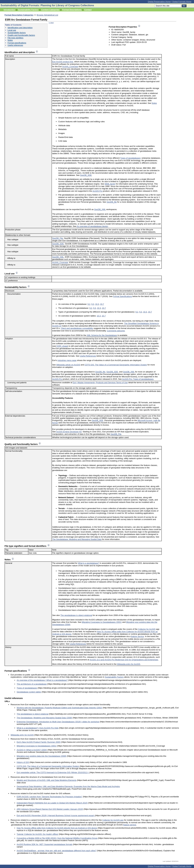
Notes (10, 40)
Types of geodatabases (130, 158)
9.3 (93, 304)
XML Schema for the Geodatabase (102, 335)
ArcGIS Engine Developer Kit (69, 432)
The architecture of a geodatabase (32, 684)
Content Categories (50, 10)
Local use (12, 30)
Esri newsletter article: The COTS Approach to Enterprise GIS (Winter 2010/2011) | (53, 772)
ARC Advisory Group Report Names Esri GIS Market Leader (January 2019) (50, 809)
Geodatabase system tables (29, 692)
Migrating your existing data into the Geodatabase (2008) (42, 756)
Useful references (15, 45)
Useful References (88, 356)
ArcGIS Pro (97, 191)
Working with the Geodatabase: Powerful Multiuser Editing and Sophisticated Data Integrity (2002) (59, 708)
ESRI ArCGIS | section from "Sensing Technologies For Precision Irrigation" (49, 797)
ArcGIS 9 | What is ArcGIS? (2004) (32, 750)
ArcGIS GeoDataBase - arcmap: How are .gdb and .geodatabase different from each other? (57, 851)
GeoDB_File (58, 238)
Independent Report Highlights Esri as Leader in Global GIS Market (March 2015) (52, 803)
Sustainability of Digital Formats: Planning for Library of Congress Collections (47, 5)
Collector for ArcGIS (147, 629)
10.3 (97, 304)
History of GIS (23, 762)
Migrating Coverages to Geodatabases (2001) (102, 622)
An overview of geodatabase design (92, 226)
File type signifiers (15, 38)
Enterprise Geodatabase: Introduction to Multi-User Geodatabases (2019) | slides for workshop (58, 722)
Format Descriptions (72, 10)
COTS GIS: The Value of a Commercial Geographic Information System (116, 365)
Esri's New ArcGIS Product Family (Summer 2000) (39, 742)
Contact (88, 10)
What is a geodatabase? (89, 563)
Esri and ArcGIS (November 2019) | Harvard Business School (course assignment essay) (56, 815)
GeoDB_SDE (86, 175)
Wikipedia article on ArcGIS (68, 365)
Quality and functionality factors (21, 35)
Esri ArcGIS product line (63, 62)
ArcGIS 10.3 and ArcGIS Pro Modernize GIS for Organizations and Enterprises (124, 660)
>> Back (51, 23)
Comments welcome (116, 331)
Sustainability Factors (28, 10)
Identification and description (20, 28)
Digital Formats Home (182, 2)
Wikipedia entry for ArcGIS (129, 664)
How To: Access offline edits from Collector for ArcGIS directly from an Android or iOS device (57, 828)
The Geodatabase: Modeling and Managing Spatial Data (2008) (44, 718)
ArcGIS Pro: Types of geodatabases (138, 379)
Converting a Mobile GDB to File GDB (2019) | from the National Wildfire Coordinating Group (57, 838)
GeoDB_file (112, 202)
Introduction (9, 10)
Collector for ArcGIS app (113, 820)
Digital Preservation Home (159, 2)
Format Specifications (122, 296)
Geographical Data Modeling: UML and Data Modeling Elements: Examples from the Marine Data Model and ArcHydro (68, 786)
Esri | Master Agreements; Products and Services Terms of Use (100, 383)
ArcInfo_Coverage (70, 67)
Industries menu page (67, 360)
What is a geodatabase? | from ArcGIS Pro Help (38, 728)
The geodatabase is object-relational (76, 615)
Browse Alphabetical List (47, 15)
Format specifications (17, 43)
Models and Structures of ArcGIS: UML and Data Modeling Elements (47, 780)
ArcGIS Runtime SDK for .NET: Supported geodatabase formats (45, 844)
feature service (137, 636)
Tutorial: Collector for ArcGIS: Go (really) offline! (38, 834)
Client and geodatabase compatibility (77, 328)
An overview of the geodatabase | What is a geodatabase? (42, 680)
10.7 (102, 304)
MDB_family (110, 184)
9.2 (89, 304)
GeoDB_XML (100, 209)
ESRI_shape (62, 346)
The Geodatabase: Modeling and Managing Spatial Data (77, 539)
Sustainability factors (17, 33)
